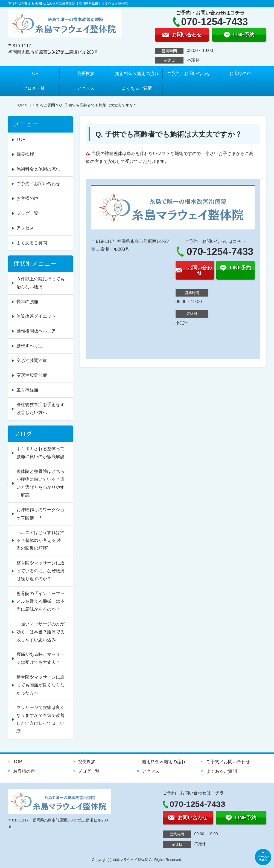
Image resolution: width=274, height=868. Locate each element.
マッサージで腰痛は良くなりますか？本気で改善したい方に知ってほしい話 (40, 719)
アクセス (86, 88)
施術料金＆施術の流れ (137, 74)
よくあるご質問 (137, 88)
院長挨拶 (86, 74)
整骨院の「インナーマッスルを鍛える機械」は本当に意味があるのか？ (40, 601)
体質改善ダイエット (36, 316)
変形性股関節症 (32, 375)
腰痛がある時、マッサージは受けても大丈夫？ (40, 658)
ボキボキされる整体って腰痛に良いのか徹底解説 (40, 453)
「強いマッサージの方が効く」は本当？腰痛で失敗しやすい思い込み (40, 632)
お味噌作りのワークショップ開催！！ (40, 514)
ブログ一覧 (34, 88)
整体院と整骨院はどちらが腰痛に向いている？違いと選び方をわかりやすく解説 (40, 483)
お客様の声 (240, 74)
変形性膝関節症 (32, 360)
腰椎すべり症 (30, 346)
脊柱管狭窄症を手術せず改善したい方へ (40, 409)
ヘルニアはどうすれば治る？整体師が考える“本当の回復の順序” (40, 540)
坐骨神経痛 (27, 390)
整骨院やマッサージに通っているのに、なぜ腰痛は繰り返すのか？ (40, 571)
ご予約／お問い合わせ (188, 74)
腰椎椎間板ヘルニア (36, 331)
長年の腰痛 (27, 302)
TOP (34, 74)
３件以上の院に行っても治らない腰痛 (40, 283)
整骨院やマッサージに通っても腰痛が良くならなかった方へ (40, 685)
